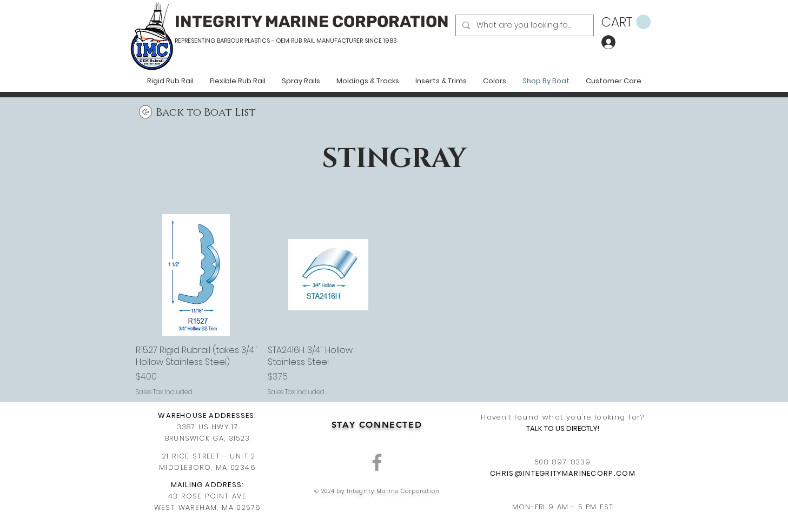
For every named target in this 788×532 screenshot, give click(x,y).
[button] (626, 22)
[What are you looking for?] (524, 25)
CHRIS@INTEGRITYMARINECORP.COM (563, 473)
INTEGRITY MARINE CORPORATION (312, 22)
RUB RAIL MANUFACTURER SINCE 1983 (343, 41)
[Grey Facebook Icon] (377, 462)
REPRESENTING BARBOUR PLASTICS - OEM (232, 41)
